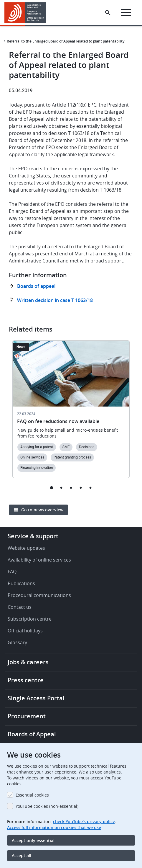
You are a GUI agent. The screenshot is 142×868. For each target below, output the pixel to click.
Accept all (22, 855)
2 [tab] (61, 488)
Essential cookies (32, 795)
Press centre (26, 680)
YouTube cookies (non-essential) (47, 806)
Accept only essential (33, 840)
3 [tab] (71, 488)
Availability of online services (39, 560)
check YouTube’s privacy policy (84, 821)
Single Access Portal (36, 698)
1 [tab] (52, 488)
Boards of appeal (36, 286)
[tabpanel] (71, 413)
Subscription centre (30, 619)
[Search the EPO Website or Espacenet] (108, 13)
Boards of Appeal (32, 734)
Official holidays (25, 631)
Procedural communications (39, 595)
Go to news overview (42, 510)
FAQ (12, 572)
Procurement (27, 716)
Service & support (33, 536)
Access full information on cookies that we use (54, 827)
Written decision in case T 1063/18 (55, 300)
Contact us (20, 607)
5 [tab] (91, 488)
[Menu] (126, 13)
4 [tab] (81, 488)
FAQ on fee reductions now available (58, 421)
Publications (21, 583)
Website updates (26, 548)
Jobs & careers (28, 662)
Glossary (17, 642)
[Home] (27, 13)
